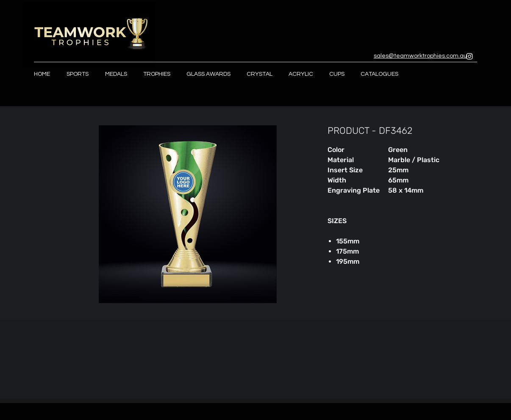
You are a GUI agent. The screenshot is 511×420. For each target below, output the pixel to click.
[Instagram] (469, 56)
